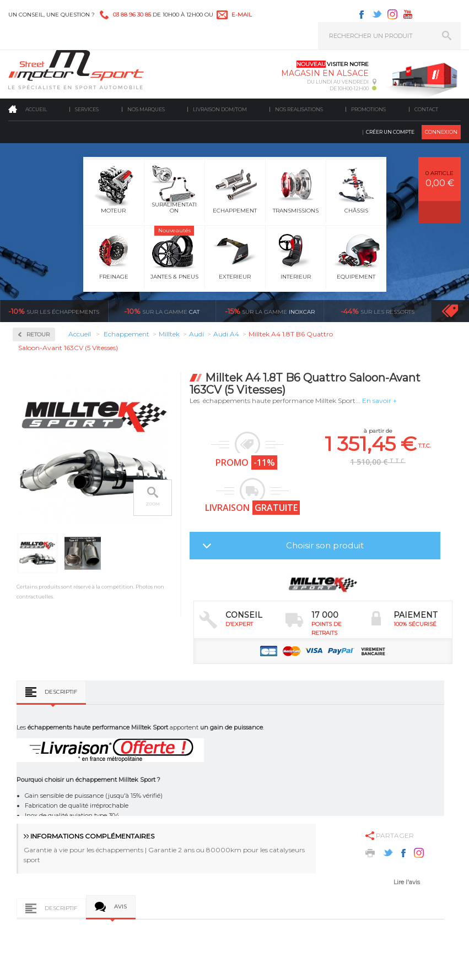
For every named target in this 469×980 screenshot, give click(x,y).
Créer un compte (390, 132)
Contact (426, 109)
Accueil (36, 109)
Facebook (362, 14)
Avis (120, 906)
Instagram (392, 14)
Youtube (408, 14)
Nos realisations (299, 109)
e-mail (242, 15)
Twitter (377, 14)
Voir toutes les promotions (460, 311)
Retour (38, 334)
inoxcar (270, 311)
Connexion (441, 132)
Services (87, 109)
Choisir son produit (325, 545)
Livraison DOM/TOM (220, 109)
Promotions (368, 109)
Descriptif (61, 692)
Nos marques (146, 109)
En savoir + (379, 401)
